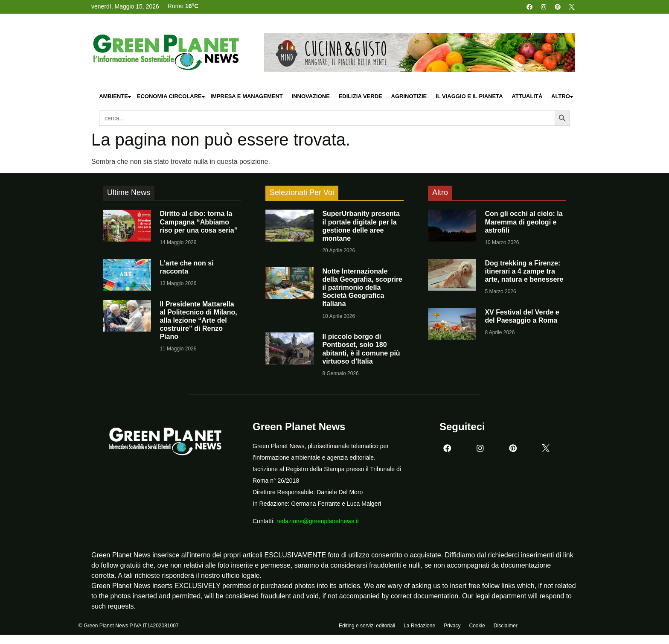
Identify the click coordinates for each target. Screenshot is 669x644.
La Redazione (419, 626)
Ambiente (116, 97)
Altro (563, 97)
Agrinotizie (409, 96)
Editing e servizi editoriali (367, 626)
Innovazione (311, 96)
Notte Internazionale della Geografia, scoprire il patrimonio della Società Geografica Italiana (362, 288)
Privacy (452, 626)
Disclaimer (506, 626)
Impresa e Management (246, 96)
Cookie (477, 626)
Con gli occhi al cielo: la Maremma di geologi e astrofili (524, 222)
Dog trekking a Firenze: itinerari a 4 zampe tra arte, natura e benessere (524, 271)
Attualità (527, 96)
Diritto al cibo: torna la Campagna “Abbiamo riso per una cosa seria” (198, 222)
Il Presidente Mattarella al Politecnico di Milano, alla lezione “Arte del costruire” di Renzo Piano (198, 321)
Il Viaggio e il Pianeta (469, 96)
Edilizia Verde (361, 96)
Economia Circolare (172, 97)
